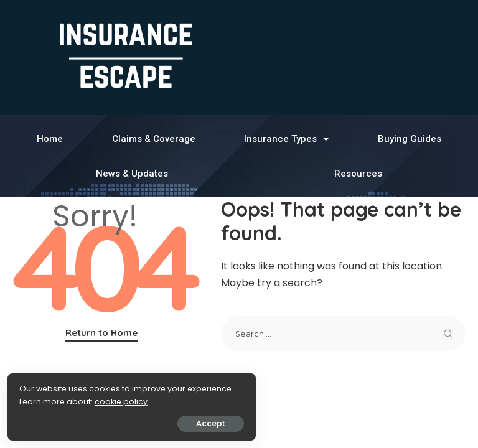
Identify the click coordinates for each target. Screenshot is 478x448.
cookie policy (48, 399)
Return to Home (101, 333)
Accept (150, 421)
